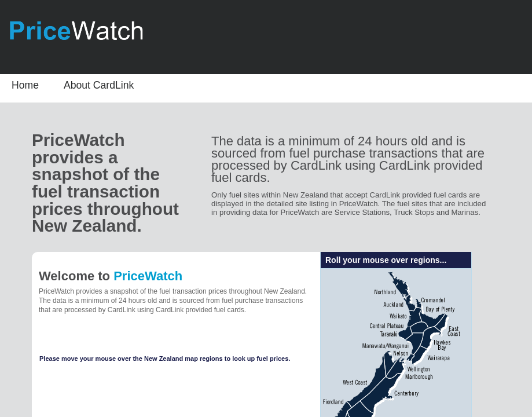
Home (25, 85)
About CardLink (99, 85)
